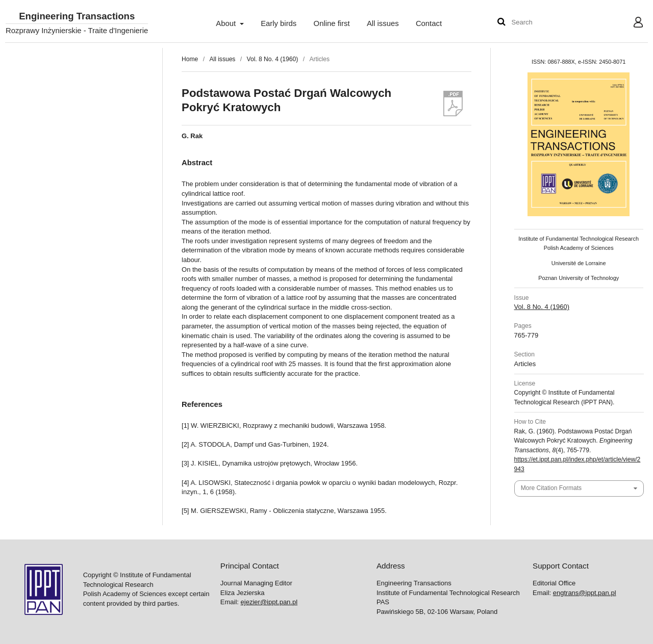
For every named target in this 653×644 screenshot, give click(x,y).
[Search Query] (542, 23)
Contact (429, 23)
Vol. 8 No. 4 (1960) (273, 59)
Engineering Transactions (77, 17)
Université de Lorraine (579, 263)
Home (190, 59)
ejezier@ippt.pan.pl (269, 602)
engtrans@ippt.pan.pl (585, 593)
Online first (332, 23)
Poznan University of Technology (579, 278)
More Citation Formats (551, 488)
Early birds (279, 23)
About (227, 23)
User (630, 23)
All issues (383, 23)
